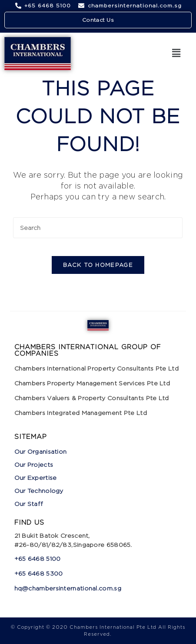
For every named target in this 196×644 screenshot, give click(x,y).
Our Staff (29, 504)
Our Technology (39, 491)
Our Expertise (36, 477)
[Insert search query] (98, 228)
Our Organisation (41, 451)
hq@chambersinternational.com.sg (68, 588)
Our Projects (34, 464)
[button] (176, 53)
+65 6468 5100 (38, 558)
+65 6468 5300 (40, 573)
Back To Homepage (98, 265)
